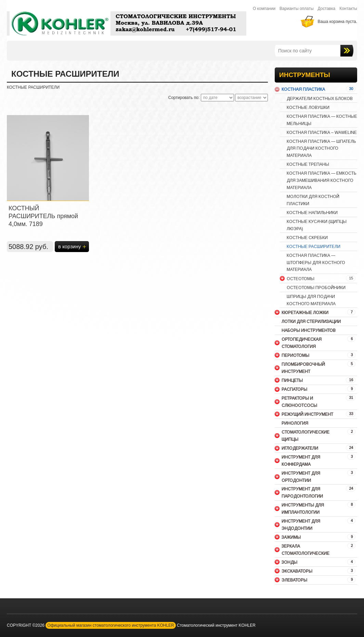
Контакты (348, 9)
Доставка (327, 9)
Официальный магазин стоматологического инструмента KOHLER (110, 625)
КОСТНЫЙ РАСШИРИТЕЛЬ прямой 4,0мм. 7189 (43, 216)
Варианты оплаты (297, 9)
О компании (264, 9)
